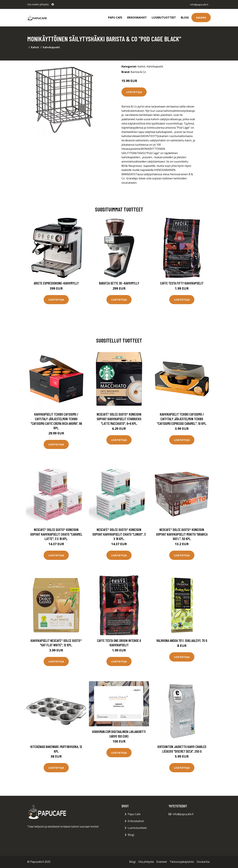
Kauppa (201, 18)
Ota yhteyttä (146, 862)
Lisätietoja (134, 92)
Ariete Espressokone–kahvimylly (56, 283)
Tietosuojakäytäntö (182, 862)
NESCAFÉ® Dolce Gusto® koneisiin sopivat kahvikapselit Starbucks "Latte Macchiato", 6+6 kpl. (119, 419)
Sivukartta (203, 862)
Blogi (185, 18)
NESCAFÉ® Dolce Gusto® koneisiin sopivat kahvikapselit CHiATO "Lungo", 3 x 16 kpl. (119, 534)
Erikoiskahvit (137, 18)
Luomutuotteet (164, 18)
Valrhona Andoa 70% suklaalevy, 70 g (182, 640)
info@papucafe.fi (199, 4)
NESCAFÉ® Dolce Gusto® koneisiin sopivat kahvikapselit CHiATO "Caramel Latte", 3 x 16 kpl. (56, 534)
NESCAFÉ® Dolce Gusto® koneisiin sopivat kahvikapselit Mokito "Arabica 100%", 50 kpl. (182, 534)
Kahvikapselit (51, 47)
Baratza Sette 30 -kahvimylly (119, 283)
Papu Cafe (115, 18)
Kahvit (35, 47)
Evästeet (162, 862)
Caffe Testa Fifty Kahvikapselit (182, 283)
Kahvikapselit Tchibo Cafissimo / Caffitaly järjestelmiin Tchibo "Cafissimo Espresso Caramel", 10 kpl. (182, 419)
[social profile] (53, 4)
